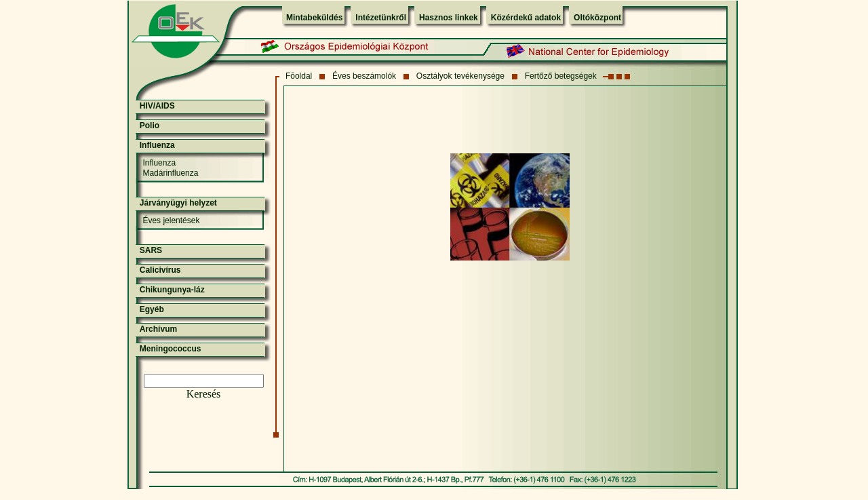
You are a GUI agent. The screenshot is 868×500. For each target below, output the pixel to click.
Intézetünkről (381, 18)
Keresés (204, 394)
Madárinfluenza (170, 173)
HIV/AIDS (157, 106)
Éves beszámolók (364, 76)
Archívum (158, 329)
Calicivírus (160, 270)
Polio (150, 126)
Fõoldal (299, 76)
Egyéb (152, 309)
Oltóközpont (597, 18)
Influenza (157, 145)
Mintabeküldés (314, 18)
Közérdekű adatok (526, 18)
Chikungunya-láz (172, 290)
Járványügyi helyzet (178, 203)
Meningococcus (171, 349)
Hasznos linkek (449, 18)
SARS (151, 250)
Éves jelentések (171, 220)
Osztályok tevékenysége (460, 76)
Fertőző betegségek (561, 76)
